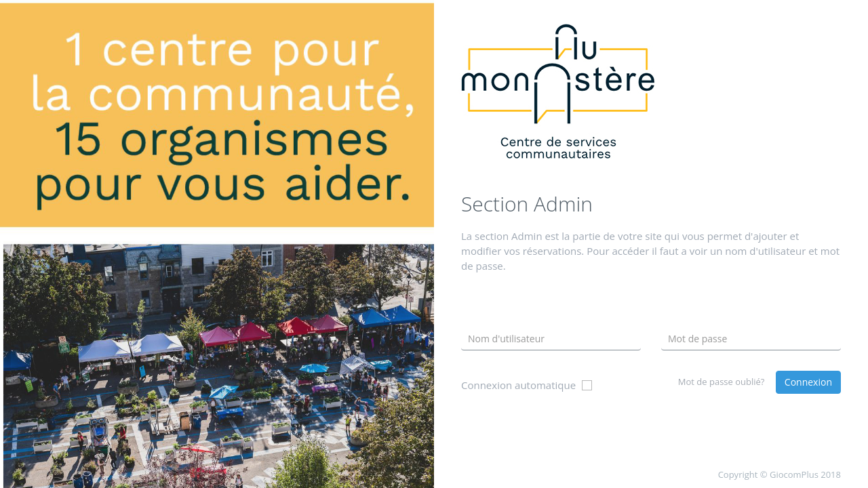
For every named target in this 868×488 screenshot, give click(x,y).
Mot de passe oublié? (722, 382)
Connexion (808, 382)
